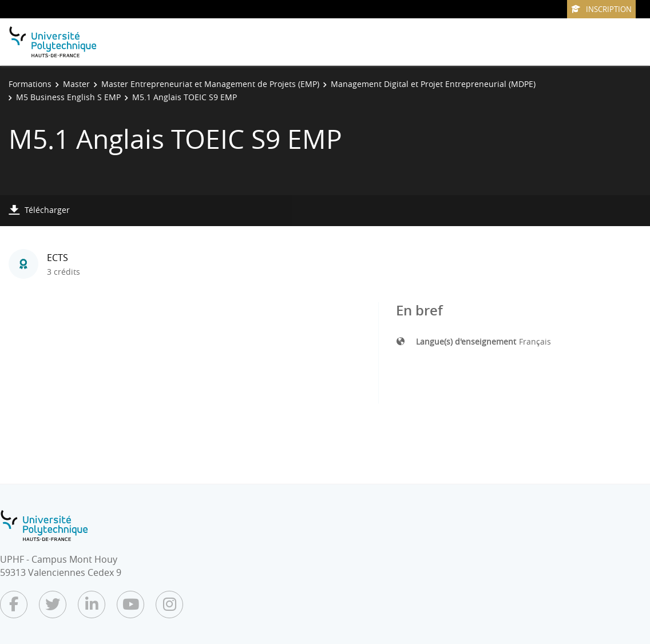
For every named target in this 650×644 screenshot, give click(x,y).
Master (76, 84)
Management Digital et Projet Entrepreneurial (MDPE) (433, 84)
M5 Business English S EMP (68, 97)
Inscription (601, 9)
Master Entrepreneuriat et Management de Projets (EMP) (210, 84)
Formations (30, 84)
